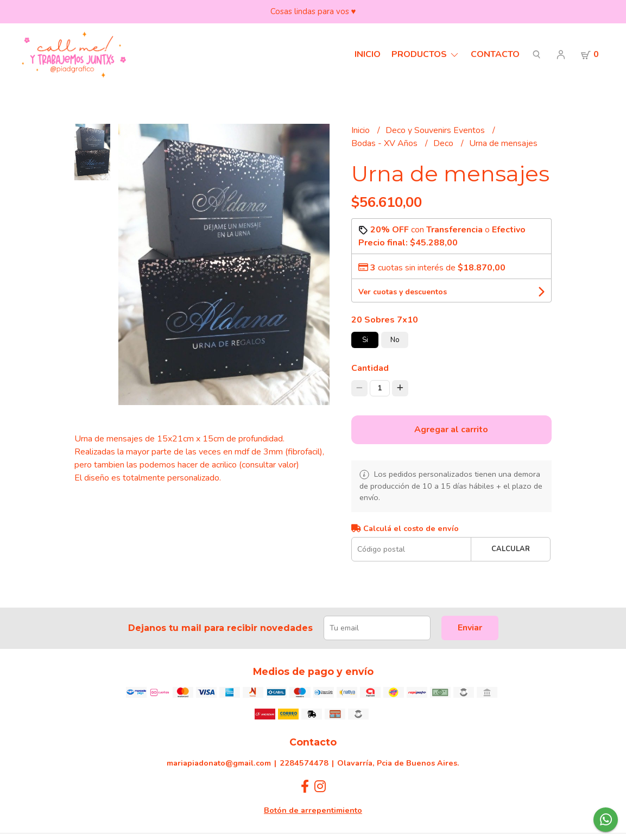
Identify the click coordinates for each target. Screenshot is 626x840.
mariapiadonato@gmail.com (219, 763)
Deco (444, 143)
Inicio (368, 54)
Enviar (470, 628)
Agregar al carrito (451, 430)
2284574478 (304, 763)
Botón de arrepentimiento (313, 810)
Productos (426, 54)
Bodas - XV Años (385, 143)
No (395, 340)
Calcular (511, 549)
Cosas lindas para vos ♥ (313, 11)
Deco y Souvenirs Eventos (436, 130)
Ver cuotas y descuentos (403, 292)
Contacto (495, 54)
